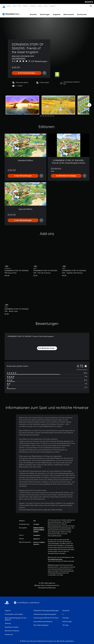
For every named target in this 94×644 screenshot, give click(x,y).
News (40, 6)
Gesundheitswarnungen (55, 557)
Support (53, 6)
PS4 (19, 6)
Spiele (9, 6)
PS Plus (25, 6)
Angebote (57, 12)
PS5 (14, 6)
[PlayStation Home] (4, 6)
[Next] (89, 103)
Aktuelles (33, 12)
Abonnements (69, 12)
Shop (46, 6)
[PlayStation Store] (11, 12)
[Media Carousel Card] (22, 103)
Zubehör (33, 6)
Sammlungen (45, 12)
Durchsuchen (82, 12)
